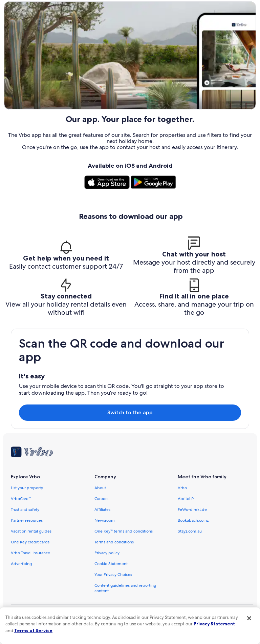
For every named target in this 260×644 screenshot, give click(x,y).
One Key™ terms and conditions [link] (124, 531)
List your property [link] (27, 488)
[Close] (249, 618)
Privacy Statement (214, 624)
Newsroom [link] (105, 520)
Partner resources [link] (27, 520)
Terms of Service (33, 630)
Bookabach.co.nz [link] (193, 520)
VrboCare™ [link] (21, 499)
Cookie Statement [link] (111, 564)
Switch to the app (130, 412)
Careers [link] (101, 499)
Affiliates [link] (102, 510)
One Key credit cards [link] (30, 542)
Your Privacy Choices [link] (113, 575)
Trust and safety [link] (25, 510)
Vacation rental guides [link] (31, 531)
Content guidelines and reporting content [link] (125, 588)
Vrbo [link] (182, 488)
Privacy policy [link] (107, 553)
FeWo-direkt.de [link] (192, 510)
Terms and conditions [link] (114, 542)
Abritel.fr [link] (186, 499)
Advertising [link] (21, 564)
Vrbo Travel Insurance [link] (30, 553)
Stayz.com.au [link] (190, 531)
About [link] (100, 488)
